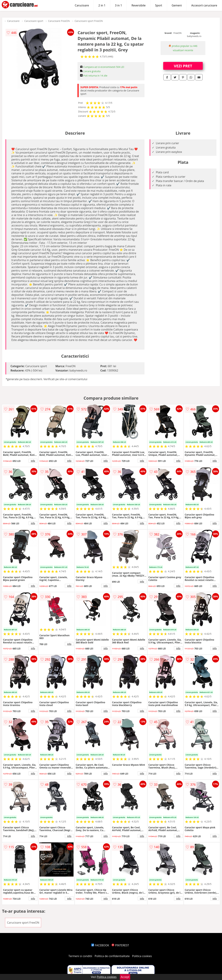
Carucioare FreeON (59, 21)
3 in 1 (118, 5)
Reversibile (138, 5)
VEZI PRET (183, 66)
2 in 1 (102, 5)
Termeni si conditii (80, 956)
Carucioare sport (34, 21)
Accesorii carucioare (204, 5)
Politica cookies (142, 956)
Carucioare (82, 5)
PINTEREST (120, 945)
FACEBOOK (100, 945)
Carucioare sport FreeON (89, 21)
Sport (159, 5)
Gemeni (177, 5)
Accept (125, 977)
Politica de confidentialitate (112, 956)
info (33, 461)
